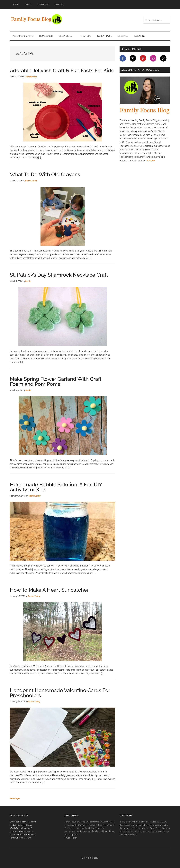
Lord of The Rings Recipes (21, 825)
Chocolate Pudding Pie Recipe (23, 822)
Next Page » (15, 798)
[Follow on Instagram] (153, 58)
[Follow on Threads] (163, 58)
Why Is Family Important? (21, 828)
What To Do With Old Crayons (45, 174)
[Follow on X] (133, 58)
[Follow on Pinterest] (143, 58)
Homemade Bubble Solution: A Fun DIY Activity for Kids (56, 487)
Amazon (151, 161)
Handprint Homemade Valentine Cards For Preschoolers (60, 693)
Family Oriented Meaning (21, 838)
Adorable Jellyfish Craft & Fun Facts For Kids (62, 70)
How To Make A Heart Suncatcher (49, 590)
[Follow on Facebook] (123, 58)
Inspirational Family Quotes (22, 831)
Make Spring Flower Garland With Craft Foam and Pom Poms (56, 381)
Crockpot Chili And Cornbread (23, 835)
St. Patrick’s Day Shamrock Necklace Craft (59, 275)
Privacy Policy (71, 838)
